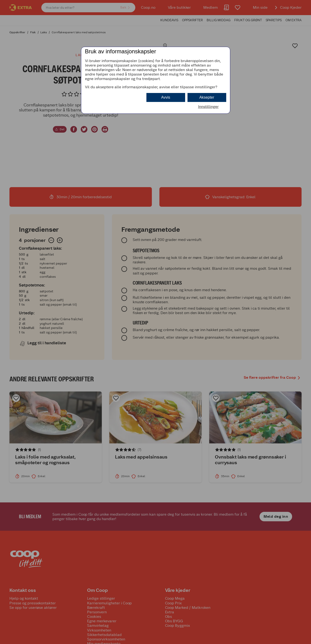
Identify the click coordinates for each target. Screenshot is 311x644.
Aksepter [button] (207, 97)
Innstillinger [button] (208, 107)
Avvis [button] (166, 97)
